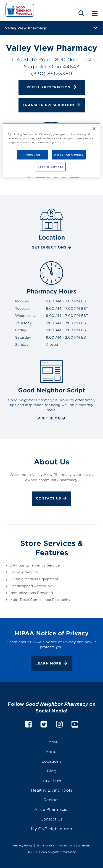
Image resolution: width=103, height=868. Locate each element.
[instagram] (59, 723)
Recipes (51, 800)
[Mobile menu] (95, 13)
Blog (52, 771)
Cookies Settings (50, 167)
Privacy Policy (23, 845)
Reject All (33, 154)
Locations (51, 761)
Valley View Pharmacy (25, 28)
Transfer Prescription (51, 106)
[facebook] (28, 723)
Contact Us (51, 499)
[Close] (94, 129)
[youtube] (75, 723)
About (52, 751)
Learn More (51, 664)
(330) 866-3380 (52, 73)
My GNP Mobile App (51, 828)
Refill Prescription (52, 88)
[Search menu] (81, 13)
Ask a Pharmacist (51, 809)
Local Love (52, 780)
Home (52, 742)
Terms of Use (45, 845)
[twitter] (44, 723)
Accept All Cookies (69, 154)
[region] (51, 150)
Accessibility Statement (74, 845)
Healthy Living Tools (51, 790)
